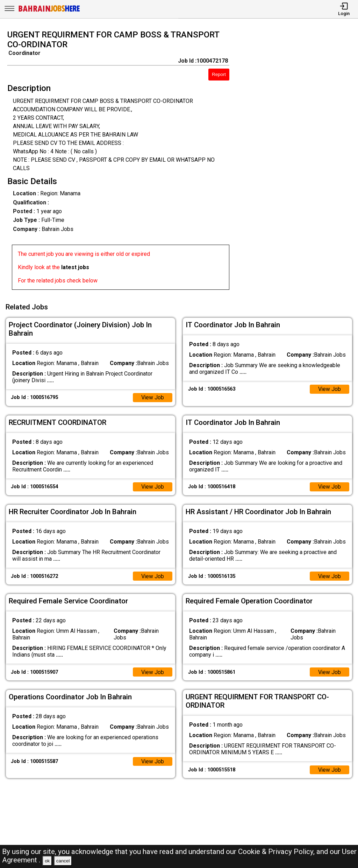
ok (47, 861)
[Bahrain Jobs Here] (49, 11)
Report (219, 74)
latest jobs (75, 267)
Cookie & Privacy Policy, (277, 852)
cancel (63, 861)
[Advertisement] (298, 162)
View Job (152, 397)
